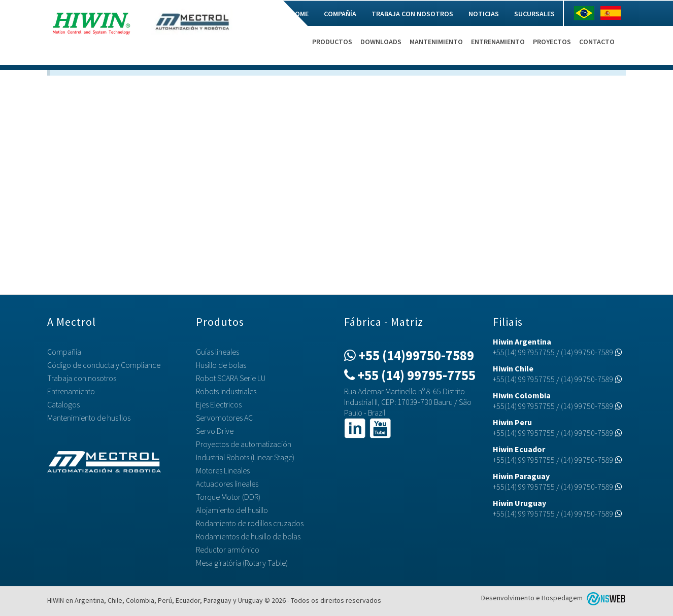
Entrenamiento (498, 42)
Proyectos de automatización (244, 444)
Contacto (597, 42)
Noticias (484, 14)
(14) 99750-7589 (592, 352)
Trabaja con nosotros (412, 14)
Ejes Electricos (219, 404)
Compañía (340, 14)
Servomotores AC (224, 418)
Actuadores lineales (227, 484)
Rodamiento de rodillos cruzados (250, 523)
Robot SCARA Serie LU (231, 378)
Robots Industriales (226, 391)
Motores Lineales (223, 470)
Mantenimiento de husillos (89, 418)
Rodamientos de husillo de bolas (248, 536)
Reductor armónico (228, 550)
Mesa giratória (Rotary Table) (242, 563)
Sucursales (534, 14)
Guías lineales (217, 352)
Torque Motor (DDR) (228, 497)
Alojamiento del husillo (232, 510)
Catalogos (63, 404)
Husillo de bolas (221, 365)
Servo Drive (215, 431)
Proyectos (552, 42)
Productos (332, 42)
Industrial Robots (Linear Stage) (245, 457)
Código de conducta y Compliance (104, 365)
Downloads (381, 42)
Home (299, 14)
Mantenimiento (436, 42)
